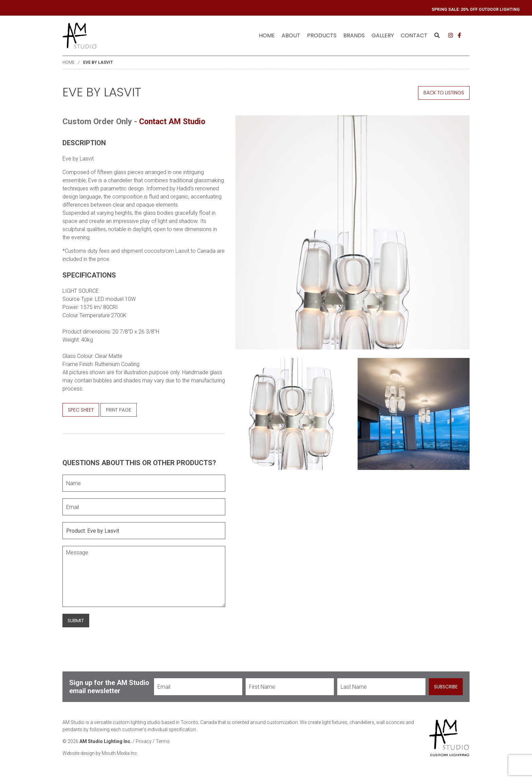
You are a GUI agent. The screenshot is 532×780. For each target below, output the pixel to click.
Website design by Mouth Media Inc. (100, 753)
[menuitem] (267, 36)
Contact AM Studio (174, 121)
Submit (76, 620)
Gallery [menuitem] (383, 35)
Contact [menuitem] (414, 35)
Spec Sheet (81, 410)
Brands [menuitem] (354, 35)
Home (267, 35)
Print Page (119, 410)
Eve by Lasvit (98, 62)
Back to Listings (444, 93)
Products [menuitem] (322, 35)
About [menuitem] (291, 35)
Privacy (144, 741)
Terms (163, 741)
